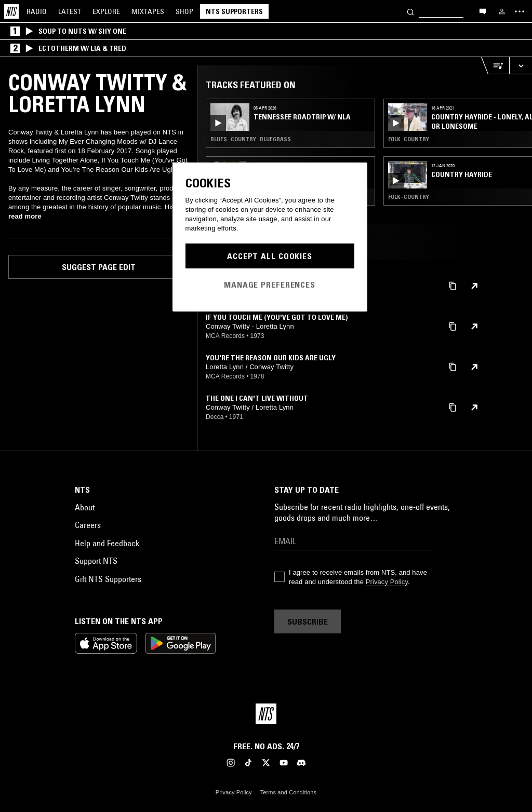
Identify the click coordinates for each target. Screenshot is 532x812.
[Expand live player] (521, 66)
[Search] (410, 11)
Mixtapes (148, 11)
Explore (106, 11)
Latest (70, 11)
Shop (184, 11)
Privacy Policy (387, 582)
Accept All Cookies (270, 256)
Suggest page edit (99, 267)
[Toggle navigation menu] (520, 11)
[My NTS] (502, 11)
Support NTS (96, 561)
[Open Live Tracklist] (495, 66)
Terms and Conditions (288, 792)
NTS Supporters (234, 11)
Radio (37, 11)
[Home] (11, 11)
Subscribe (308, 621)
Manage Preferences (270, 285)
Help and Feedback (107, 543)
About (85, 507)
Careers (88, 525)
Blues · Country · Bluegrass (251, 139)
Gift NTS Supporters (108, 579)
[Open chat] (483, 11)
